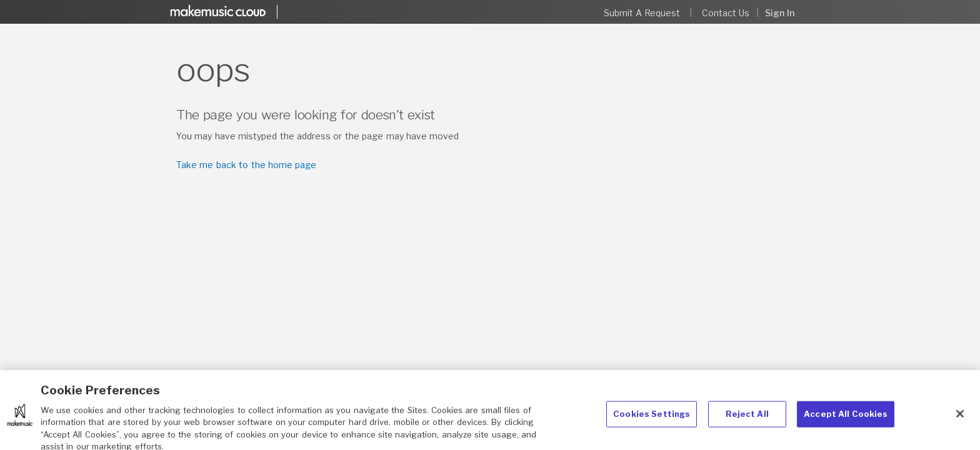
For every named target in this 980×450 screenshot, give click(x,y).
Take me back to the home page (246, 165)
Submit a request (642, 13)
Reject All (747, 418)
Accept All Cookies (846, 418)
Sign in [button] (780, 13)
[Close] (960, 418)
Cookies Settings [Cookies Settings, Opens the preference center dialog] (652, 418)
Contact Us (726, 13)
